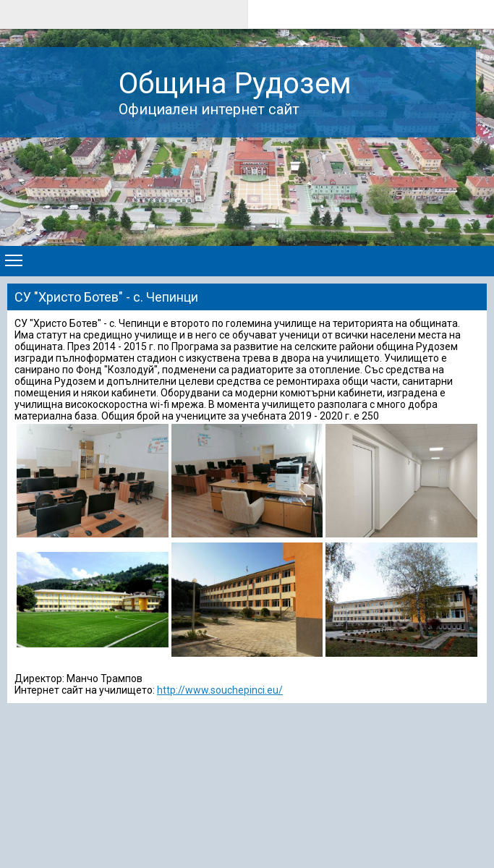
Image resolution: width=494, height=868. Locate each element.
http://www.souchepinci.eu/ (220, 690)
